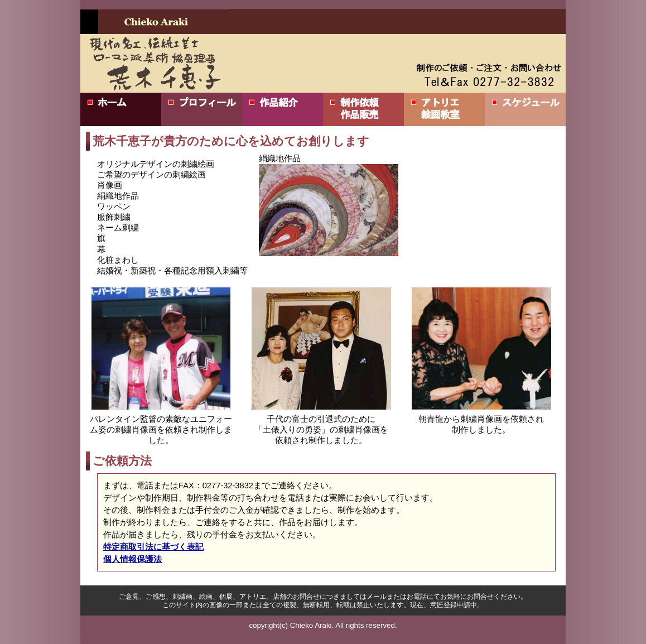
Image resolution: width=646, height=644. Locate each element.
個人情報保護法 (132, 559)
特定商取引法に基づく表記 (153, 547)
